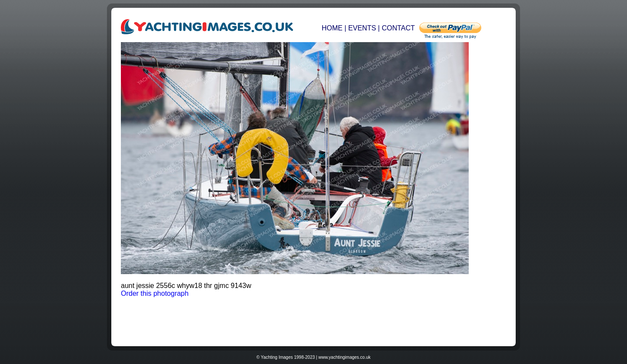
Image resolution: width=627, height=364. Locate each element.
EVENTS (362, 28)
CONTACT (398, 28)
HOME (333, 28)
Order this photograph (155, 293)
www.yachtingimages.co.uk (344, 357)
